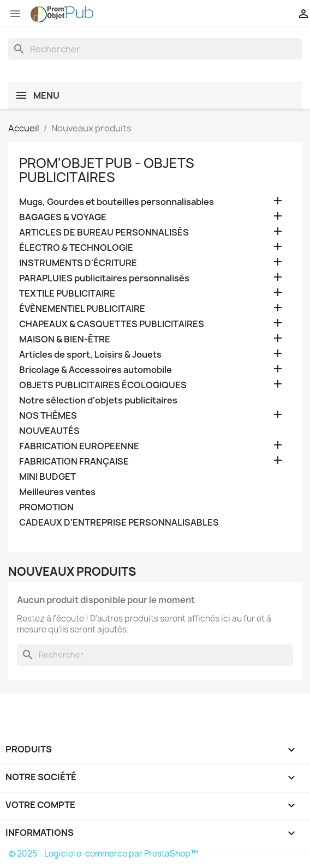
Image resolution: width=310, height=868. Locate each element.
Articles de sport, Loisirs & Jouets (90, 355)
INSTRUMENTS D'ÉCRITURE (78, 263)
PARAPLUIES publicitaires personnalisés (104, 278)
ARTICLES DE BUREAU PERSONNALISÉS (104, 233)
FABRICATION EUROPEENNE (79, 446)
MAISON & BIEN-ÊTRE (65, 339)
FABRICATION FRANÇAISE (74, 462)
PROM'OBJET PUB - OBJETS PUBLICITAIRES (107, 170)
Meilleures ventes (57, 492)
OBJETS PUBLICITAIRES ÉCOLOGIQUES (103, 385)
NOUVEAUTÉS (49, 431)
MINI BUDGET (47, 477)
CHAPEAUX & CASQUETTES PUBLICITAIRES (112, 324)
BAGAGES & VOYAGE (63, 217)
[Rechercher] (155, 49)
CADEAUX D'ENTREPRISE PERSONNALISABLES (119, 523)
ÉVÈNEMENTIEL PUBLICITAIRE (82, 309)
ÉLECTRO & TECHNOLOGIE (76, 248)
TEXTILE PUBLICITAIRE (67, 294)
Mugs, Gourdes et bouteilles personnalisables (117, 202)
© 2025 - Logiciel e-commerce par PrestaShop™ (103, 854)
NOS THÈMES (48, 416)
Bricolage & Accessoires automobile (96, 370)
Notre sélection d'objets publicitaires (98, 400)
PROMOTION (46, 507)
